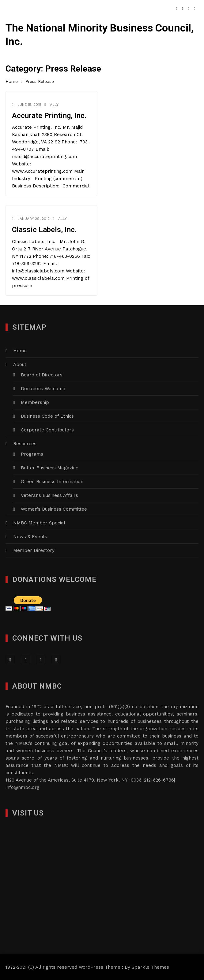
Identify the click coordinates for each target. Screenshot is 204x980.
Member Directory (34, 550)
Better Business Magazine (50, 468)
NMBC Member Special (39, 523)
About (20, 364)
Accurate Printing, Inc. (49, 116)
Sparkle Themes (150, 967)
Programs (32, 454)
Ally (54, 105)
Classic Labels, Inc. (44, 230)
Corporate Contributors (47, 430)
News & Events (30, 537)
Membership (35, 402)
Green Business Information (52, 482)
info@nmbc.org (23, 787)
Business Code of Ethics (47, 416)
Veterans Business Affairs (49, 495)
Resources (25, 444)
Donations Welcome (43, 389)
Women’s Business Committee (54, 509)
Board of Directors (42, 375)
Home (20, 351)
